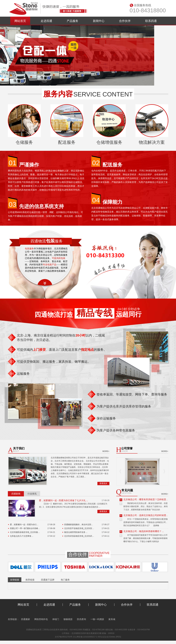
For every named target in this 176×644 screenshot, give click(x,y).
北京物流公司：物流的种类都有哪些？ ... (144, 531)
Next (164, 471)
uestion (126, 493)
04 (96, 200)
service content (103, 94)
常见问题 (127, 490)
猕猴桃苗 (68, 619)
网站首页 (20, 21)
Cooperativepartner (99, 554)
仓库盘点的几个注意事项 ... (22, 536)
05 (92, 394)
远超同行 (129, 314)
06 (92, 406)
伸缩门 (56, 619)
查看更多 (103, 483)
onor (124, 451)
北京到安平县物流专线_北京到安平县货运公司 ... (85, 528)
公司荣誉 (127, 448)
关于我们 (19, 448)
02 (96, 163)
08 (92, 430)
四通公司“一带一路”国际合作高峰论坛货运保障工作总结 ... (35, 528)
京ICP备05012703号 (64, 637)
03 (13, 204)
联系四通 (151, 21)
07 (92, 418)
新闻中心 (99, 21)
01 (13, 163)
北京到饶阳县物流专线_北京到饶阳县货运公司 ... (31, 532)
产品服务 (73, 21)
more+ (106, 451)
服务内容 (58, 94)
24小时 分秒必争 (129, 309)
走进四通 (46, 21)
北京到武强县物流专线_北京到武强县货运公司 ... (85, 536)
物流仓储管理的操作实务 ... (76, 532)
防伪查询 (82, 619)
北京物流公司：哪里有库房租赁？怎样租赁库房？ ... (149, 500)
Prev (120, 471)
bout (16, 451)
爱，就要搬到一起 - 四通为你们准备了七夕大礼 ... (64, 500)
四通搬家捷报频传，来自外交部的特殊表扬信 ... (84, 525)
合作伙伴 (125, 21)
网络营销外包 (41, 619)
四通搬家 (26, 619)
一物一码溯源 (97, 619)
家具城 (112, 619)
